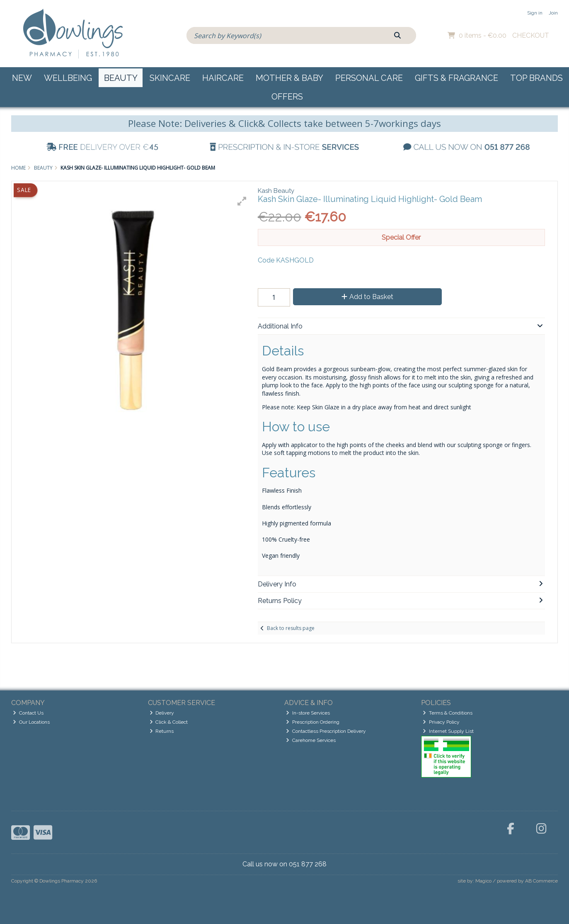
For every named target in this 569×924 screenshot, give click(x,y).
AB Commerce (541, 881)
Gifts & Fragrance (456, 78)
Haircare (223, 78)
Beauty (121, 78)
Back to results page (291, 628)
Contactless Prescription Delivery (326, 731)
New (22, 78)
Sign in (535, 13)
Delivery (162, 713)
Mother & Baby (289, 78)
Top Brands (536, 78)
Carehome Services (311, 740)
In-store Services (308, 713)
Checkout (531, 35)
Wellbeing (68, 78)
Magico (483, 881)
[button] (242, 201)
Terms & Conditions (448, 713)
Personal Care (369, 78)
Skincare (170, 78)
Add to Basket (367, 297)
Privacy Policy (441, 722)
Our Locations (31, 722)
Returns (162, 731)
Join (553, 13)
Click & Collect (169, 722)
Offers (287, 97)
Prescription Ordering (313, 722)
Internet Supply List (448, 731)
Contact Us (28, 713)
